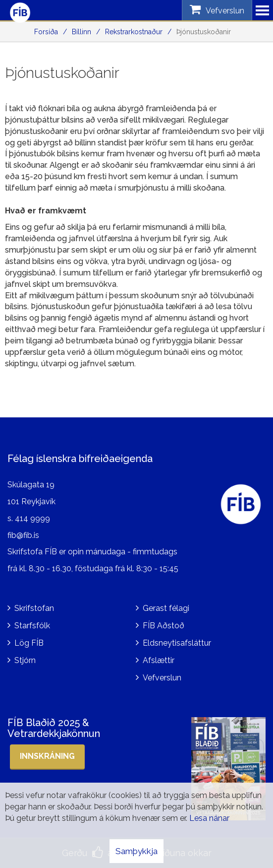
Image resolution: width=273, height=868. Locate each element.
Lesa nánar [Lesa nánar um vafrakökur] (209, 818)
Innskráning (47, 756)
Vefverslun (162, 678)
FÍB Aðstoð (164, 626)
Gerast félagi (166, 608)
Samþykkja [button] (136, 851)
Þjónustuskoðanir (204, 32)
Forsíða (46, 32)
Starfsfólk (32, 626)
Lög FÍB (29, 643)
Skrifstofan (34, 608)
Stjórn (25, 660)
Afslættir (159, 660)
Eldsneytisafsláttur (177, 643)
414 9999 (32, 518)
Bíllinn (82, 32)
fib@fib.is (23, 535)
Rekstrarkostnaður (134, 32)
